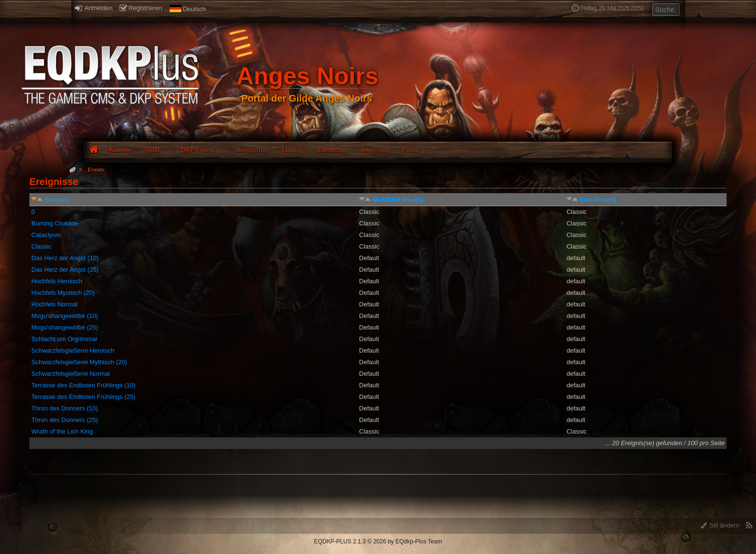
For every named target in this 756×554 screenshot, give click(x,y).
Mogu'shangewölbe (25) (65, 327)
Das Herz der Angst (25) (65, 270)
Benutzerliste (253, 150)
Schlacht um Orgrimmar (64, 339)
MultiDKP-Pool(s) (398, 200)
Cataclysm (46, 235)
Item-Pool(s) (598, 200)
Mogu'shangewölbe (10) (65, 316)
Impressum (376, 150)
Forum (411, 150)
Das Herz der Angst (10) (65, 258)
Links (289, 150)
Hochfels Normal (54, 304)
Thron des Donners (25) (65, 420)
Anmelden (94, 8)
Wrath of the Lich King (62, 431)
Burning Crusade (55, 223)
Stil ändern (720, 525)
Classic (41, 246)
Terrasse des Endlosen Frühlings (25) (83, 397)
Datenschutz (334, 150)
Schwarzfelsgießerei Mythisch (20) (79, 362)
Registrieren (141, 8)
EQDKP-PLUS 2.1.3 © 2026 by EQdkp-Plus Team (378, 541)
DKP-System (198, 150)
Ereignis (57, 200)
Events (96, 170)
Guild (152, 150)
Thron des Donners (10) (65, 408)
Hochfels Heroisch (57, 281)
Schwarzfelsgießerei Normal (71, 374)
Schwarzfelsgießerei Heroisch (73, 350)
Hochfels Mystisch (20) (63, 293)
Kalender (121, 150)
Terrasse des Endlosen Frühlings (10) (83, 385)
